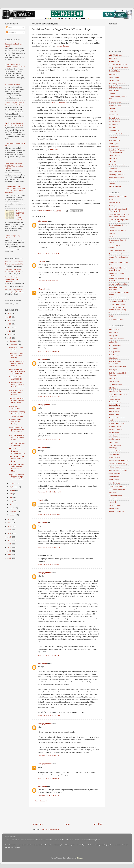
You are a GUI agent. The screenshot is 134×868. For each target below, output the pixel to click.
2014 (10, 533)
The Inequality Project (117, 304)
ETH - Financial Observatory (114, 246)
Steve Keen (113, 499)
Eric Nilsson (113, 388)
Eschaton (112, 108)
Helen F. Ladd (114, 411)
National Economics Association (116, 288)
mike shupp (42, 221)
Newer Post (37, 824)
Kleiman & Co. (114, 131)
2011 (10, 544)
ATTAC (111, 199)
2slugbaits (42, 289)
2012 (10, 540)
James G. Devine (115, 426)
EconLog (112, 93)
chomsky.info (113, 370)
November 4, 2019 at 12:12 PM (49, 547)
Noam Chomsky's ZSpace (118, 470)
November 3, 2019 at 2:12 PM (49, 281)
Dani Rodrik (113, 74)
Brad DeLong (113, 355)
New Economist (114, 140)
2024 (10, 320)
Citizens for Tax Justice (117, 230)
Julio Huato (113, 127)
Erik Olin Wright (115, 391)
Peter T (40, 500)
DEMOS (112, 234)
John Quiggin (113, 124)
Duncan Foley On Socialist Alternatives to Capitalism (14, 104)
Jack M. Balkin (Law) (116, 423)
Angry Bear (113, 58)
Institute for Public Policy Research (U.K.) (118, 269)
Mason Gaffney (114, 457)
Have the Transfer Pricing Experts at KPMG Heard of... (17, 385)
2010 (10, 547)
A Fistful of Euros (115, 55)
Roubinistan (113, 158)
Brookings (112, 206)
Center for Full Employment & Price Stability (119, 221)
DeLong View (114, 81)
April (12, 504)
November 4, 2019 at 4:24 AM (49, 514)
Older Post (97, 824)
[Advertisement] (67, 815)
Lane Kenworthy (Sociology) (115, 447)
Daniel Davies (114, 77)
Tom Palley (113, 168)
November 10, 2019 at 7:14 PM (49, 796)
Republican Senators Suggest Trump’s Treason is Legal (17, 477)
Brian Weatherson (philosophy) (115, 362)
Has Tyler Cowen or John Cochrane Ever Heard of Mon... (17, 468)
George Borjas (114, 118)
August (12, 490)
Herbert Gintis (114, 415)
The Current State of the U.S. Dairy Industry (17, 355)
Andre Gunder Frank (116, 339)
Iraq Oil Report (114, 121)
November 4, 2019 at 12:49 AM (49, 492)
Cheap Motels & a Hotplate (118, 68)
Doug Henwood (114, 90)
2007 (10, 558)
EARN (111, 237)
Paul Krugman (114, 143)
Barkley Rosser (114, 352)
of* (6, 286)
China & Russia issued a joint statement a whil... (14, 270)
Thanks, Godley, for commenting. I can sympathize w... (12, 279)
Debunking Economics (117, 84)
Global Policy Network (117, 251)
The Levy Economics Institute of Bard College (118, 309)
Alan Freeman (114, 329)
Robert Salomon (114, 155)
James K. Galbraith (116, 430)
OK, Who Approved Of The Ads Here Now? (17, 437)
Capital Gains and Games (118, 64)
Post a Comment (41, 801)
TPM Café (112, 162)
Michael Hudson (115, 467)
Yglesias (112, 183)
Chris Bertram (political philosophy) (117, 374)
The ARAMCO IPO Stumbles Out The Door (17, 459)
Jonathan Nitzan (114, 439)
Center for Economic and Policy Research (118, 210)
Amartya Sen (113, 336)
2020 (10, 334)
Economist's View (115, 105)
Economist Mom (115, 102)
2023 (10, 324)
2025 (10, 317)
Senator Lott (55, 149)
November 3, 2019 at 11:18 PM (49, 396)
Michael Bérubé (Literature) (119, 460)
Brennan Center (114, 203)
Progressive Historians (117, 489)
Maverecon (113, 137)
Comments (11, 32)
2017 (10, 523)
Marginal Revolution (116, 134)
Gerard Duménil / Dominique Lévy (115, 401)
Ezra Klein (112, 112)
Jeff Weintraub (114, 433)
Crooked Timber (115, 71)
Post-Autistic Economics (118, 298)
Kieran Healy (113, 442)
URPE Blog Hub (115, 171)
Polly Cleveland (114, 483)
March (12, 508)
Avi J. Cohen (113, 348)
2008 (10, 554)
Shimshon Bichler (115, 496)
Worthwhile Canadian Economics (116, 179)
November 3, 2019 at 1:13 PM (49, 253)
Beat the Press (114, 61)
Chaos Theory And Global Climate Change (16, 392)
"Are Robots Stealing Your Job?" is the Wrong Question (17, 414)
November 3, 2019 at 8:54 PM (49, 351)
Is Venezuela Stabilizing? (15, 407)
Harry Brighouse (115, 408)
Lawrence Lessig (115, 451)
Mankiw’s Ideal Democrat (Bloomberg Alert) (17, 451)
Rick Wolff (113, 493)
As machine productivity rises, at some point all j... (14, 263)
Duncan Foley (114, 381)
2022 (10, 327)
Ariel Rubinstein (115, 345)
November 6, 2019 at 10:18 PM (49, 756)
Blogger (80, 858)
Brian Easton (113, 358)
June (12, 497)
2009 (10, 551)
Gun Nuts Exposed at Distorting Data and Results (15, 65)
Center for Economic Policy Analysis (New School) (119, 215)
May (12, 501)
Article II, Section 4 (59, 103)
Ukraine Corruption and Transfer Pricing (16, 422)
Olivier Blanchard (115, 473)
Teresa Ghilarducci (115, 505)
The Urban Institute (116, 313)
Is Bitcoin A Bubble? (12, 85)
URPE (111, 316)
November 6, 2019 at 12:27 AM (49, 715)
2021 (10, 331)
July (11, 494)
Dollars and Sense (115, 87)
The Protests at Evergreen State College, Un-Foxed (14, 124)
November (14, 345)
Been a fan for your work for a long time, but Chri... (14, 291)
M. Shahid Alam (115, 454)
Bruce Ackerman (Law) (117, 367)
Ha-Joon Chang (114, 405)
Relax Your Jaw (114, 147)
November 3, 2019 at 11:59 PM (49, 439)
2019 (10, 338)
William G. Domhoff (116, 512)
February (13, 511)
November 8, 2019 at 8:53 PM (49, 778)
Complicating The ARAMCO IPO (16, 378)
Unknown (41, 261)
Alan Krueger (113, 332)
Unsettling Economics (117, 174)
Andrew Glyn (113, 342)
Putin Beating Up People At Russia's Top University (17, 371)
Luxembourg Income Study (118, 284)
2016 (10, 526)
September (14, 487)
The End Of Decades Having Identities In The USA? (17, 400)
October (13, 483)
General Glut (113, 115)
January (13, 515)
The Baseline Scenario (117, 165)
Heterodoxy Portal (115, 254)
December (14, 341)
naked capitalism (115, 186)
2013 (10, 537)
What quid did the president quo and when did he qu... (17, 430)
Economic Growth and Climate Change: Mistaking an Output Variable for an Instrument (15, 190)
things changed (63, 46)
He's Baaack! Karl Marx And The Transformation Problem (14, 166)
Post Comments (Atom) (50, 829)
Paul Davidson (114, 476)
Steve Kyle (113, 502)
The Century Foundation (117, 301)
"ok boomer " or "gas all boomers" (17, 444)
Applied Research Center (118, 196)
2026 (10, 313)
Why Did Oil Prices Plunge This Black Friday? (17, 363)
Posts (9, 27)
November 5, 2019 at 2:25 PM (49, 564)
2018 (10, 519)
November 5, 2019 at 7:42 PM (49, 655)
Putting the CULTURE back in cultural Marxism (20, 215)
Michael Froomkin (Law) (118, 464)
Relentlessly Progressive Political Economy (117, 151)
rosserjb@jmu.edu (45, 404)
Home (68, 824)
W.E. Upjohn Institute (116, 319)
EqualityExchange (115, 385)
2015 (10, 530)
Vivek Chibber (114, 508)
